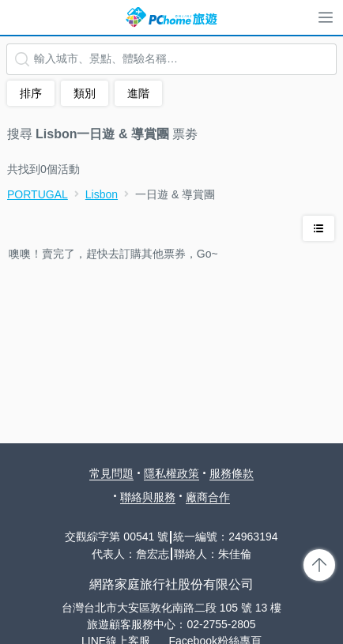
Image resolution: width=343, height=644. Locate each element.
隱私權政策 (171, 473)
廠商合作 (208, 497)
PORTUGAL (38, 194)
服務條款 (232, 473)
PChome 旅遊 (171, 17)
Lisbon (102, 194)
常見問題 (111, 473)
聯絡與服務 (148, 497)
